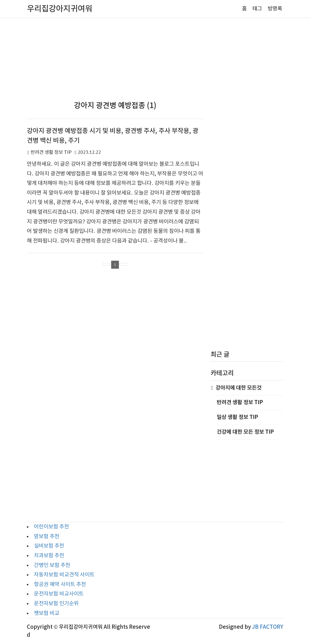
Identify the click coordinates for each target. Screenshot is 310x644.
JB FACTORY (268, 627)
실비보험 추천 (49, 546)
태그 (257, 9)
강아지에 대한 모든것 (239, 388)
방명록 (275, 9)
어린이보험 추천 (51, 527)
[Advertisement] (155, 59)
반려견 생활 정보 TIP (51, 153)
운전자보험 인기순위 (56, 604)
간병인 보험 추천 (52, 565)
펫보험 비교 (47, 613)
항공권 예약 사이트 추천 (60, 585)
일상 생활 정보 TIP (237, 417)
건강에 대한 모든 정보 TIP (245, 432)
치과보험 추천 (49, 556)
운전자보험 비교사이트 (59, 594)
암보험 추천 (47, 537)
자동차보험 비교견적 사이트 (64, 575)
